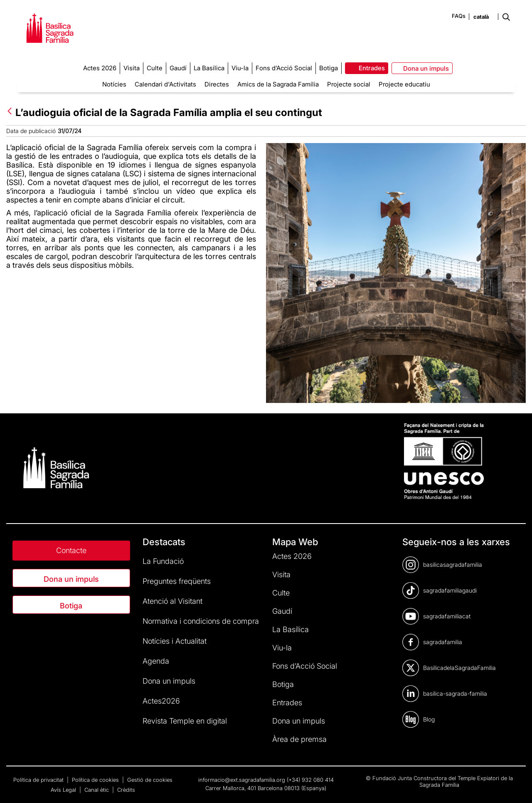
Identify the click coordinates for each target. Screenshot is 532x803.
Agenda (156, 661)
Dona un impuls (71, 579)
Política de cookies (96, 780)
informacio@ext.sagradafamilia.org (242, 780)
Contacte (71, 550)
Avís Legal (64, 790)
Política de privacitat (39, 780)
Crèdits (126, 790)
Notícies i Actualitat (175, 641)
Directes (217, 84)
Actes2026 (161, 701)
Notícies (114, 84)
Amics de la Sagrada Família (278, 84)
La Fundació (163, 561)
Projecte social (349, 84)
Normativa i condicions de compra (201, 621)
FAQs (459, 16)
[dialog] (516, 786)
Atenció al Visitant (172, 601)
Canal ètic (97, 790)
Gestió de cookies (150, 780)
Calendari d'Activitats (165, 84)
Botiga (71, 606)
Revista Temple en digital (185, 721)
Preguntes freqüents (177, 581)
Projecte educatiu (404, 84)
